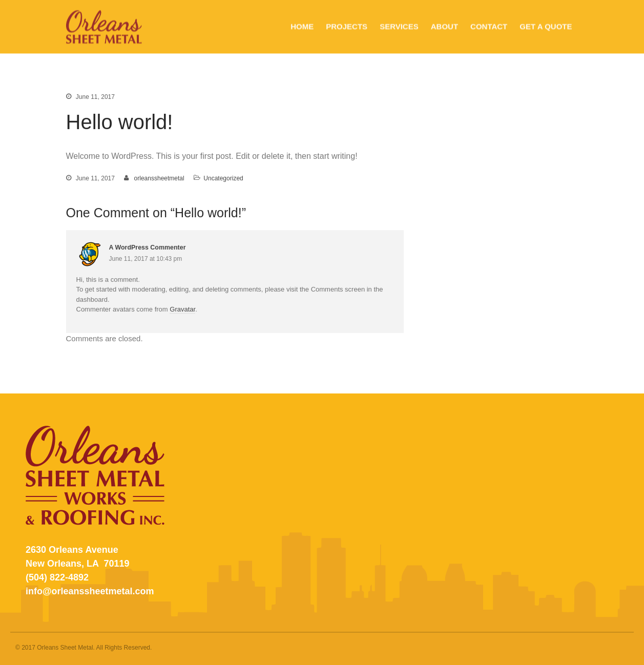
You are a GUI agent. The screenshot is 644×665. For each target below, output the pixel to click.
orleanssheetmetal (159, 179)
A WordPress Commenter (148, 248)
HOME (302, 26)
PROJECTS (347, 26)
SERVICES (399, 26)
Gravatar (182, 310)
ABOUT (444, 26)
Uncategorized (223, 179)
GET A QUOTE (546, 26)
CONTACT (489, 26)
